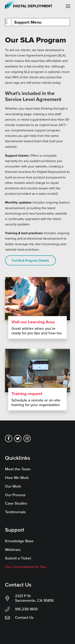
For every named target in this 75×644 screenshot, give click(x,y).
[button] (68, 6)
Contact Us (24, 617)
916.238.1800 (26, 609)
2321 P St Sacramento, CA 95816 (34, 598)
